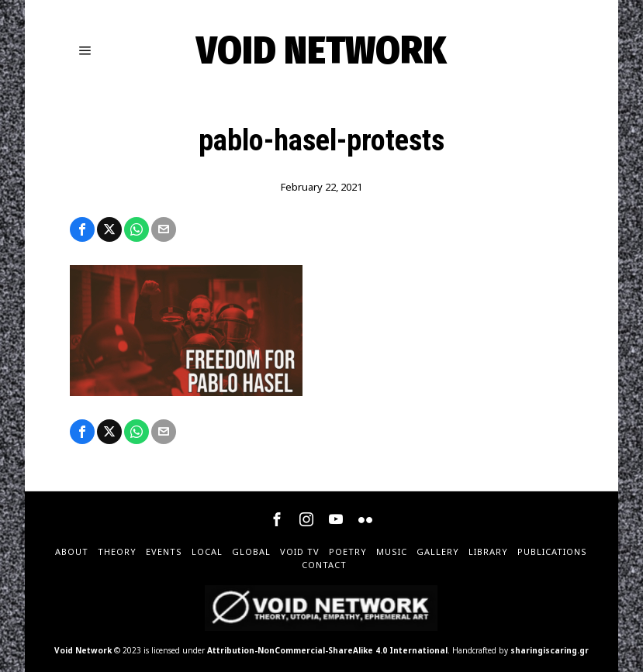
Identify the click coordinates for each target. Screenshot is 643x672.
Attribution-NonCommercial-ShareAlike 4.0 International (327, 650)
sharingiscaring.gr (550, 650)
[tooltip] (82, 229)
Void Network (83, 650)
